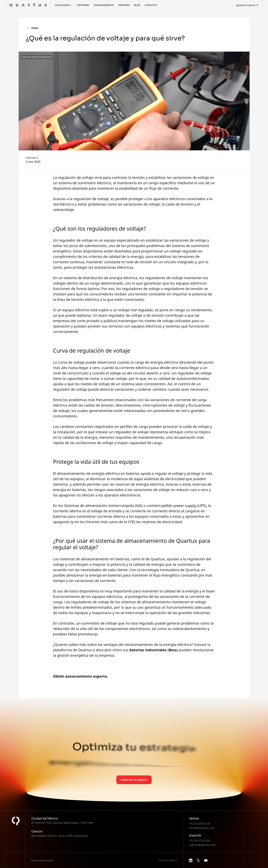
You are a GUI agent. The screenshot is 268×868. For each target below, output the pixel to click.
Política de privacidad (42, 861)
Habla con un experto (134, 780)
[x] (198, 860)
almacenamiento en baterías (105, 559)
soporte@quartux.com (202, 845)
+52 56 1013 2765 (199, 840)
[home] (28, 5)
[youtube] (206, 860)
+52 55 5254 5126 (199, 824)
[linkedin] (191, 860)
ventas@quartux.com (202, 828)
